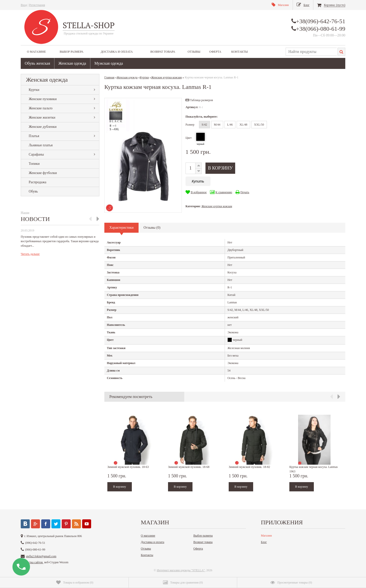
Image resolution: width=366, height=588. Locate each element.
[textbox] (311, 52)
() (75, 583)
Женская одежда (72, 63)
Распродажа (38, 182)
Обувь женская (37, 63)
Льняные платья (41, 145)
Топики (34, 164)
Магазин (266, 536)
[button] (199, 100)
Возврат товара (163, 52)
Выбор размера (72, 52)
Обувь (33, 191)
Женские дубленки (43, 127)
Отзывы (194, 52)
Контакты (239, 52)
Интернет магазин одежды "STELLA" (181, 570)
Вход (24, 5)
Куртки (34, 90)
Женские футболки (43, 173)
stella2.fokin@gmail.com (41, 556)
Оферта (215, 52)
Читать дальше (30, 254)
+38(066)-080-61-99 (321, 29)
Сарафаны (36, 154)
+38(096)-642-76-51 (321, 21)
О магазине (36, 52)
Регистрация (37, 5)
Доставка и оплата (117, 52)
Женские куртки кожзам (217, 206)
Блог (264, 542)
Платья (34, 136)
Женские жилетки (42, 117)
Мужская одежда (109, 63)
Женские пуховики (43, 99)
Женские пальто (41, 108)
